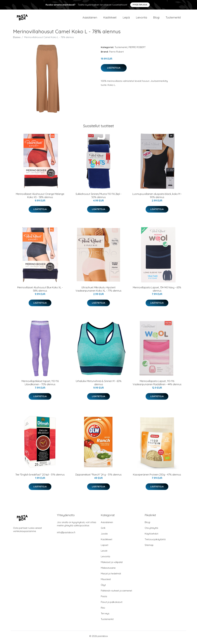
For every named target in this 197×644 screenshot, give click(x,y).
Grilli (103, 531)
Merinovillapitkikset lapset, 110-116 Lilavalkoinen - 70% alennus (40, 385)
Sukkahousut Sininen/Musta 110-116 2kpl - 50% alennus (98, 198)
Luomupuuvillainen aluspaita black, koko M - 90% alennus (157, 198)
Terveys (105, 616)
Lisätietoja (114, 70)
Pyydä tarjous (140, 5)
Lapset (105, 548)
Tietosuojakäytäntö (155, 542)
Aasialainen (90, 19)
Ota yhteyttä (151, 531)
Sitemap (149, 548)
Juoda (104, 536)
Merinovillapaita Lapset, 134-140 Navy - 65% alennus (157, 292)
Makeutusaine (108, 570)
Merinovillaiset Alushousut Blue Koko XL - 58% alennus (40, 292)
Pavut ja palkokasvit (112, 605)
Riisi (103, 610)
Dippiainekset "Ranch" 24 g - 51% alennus (98, 477)
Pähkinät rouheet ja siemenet (116, 593)
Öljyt (103, 588)
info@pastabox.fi (66, 535)
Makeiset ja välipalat (112, 565)
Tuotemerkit (173, 19)
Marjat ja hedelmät (111, 576)
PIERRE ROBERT (137, 50)
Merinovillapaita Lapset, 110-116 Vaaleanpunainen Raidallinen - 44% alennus (157, 385)
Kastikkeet (110, 19)
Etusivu (17, 40)
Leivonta (141, 19)
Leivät (104, 553)
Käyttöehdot (151, 536)
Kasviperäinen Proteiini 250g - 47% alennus (157, 477)
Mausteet (106, 582)
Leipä (126, 19)
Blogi (156, 19)
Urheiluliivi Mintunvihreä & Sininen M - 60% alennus (99, 385)
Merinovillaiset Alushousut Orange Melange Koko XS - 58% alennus (40, 198)
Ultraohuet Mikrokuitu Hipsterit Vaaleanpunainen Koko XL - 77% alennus (98, 292)
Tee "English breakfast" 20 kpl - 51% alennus (40, 477)
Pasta (104, 599)
